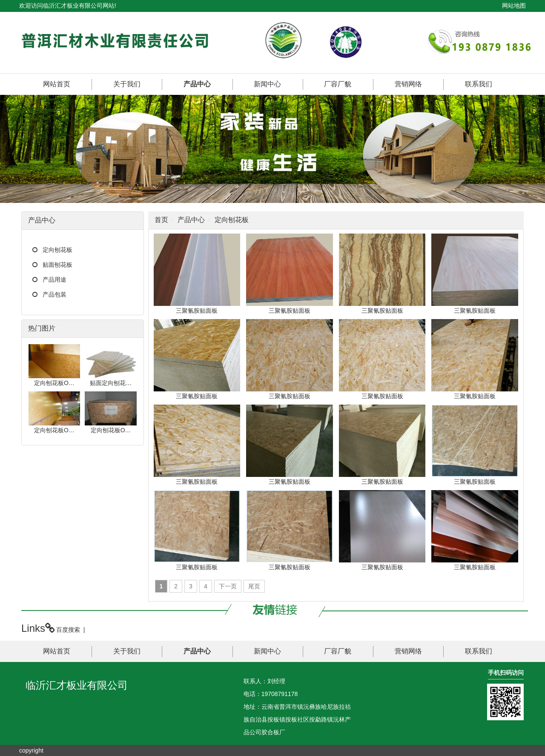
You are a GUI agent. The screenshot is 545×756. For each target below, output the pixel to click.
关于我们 (127, 84)
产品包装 (54, 294)
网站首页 (57, 84)
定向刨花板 (57, 250)
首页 (161, 220)
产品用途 (54, 280)
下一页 (228, 586)
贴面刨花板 (57, 265)
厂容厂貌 (338, 84)
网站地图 (514, 6)
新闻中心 (267, 84)
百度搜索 (68, 630)
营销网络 (408, 84)
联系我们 (479, 84)
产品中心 (197, 84)
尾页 (254, 586)
